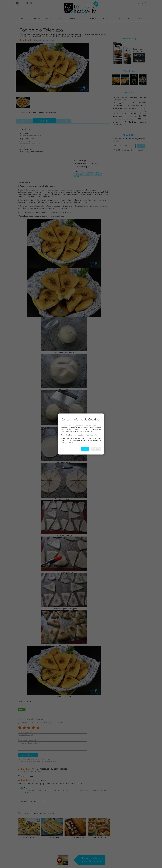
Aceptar (85, 449)
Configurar (96, 449)
